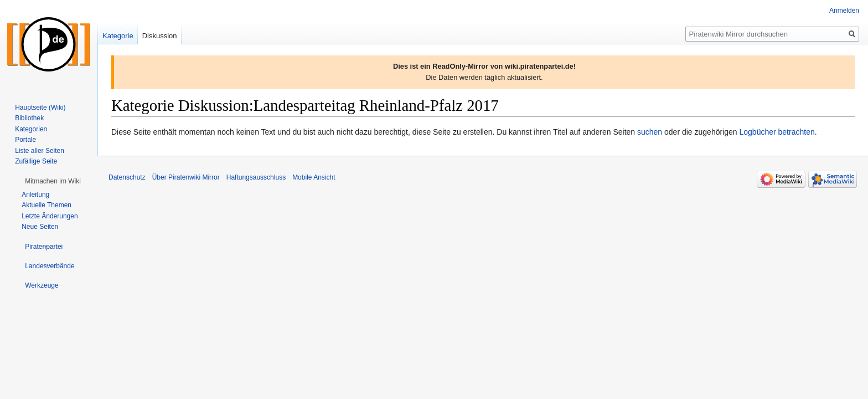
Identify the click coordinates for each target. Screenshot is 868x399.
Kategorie (118, 36)
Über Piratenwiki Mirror (186, 177)
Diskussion (160, 36)
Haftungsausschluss (256, 177)
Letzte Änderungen (50, 216)
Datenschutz (127, 177)
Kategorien (31, 129)
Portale (25, 140)
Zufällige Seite (36, 161)
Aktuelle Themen (46, 205)
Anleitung (35, 195)
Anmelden (844, 11)
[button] (53, 181)
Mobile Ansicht (314, 177)
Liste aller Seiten (40, 151)
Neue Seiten (40, 227)
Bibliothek (29, 118)
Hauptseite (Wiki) (40, 108)
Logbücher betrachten (777, 132)
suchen (650, 132)
